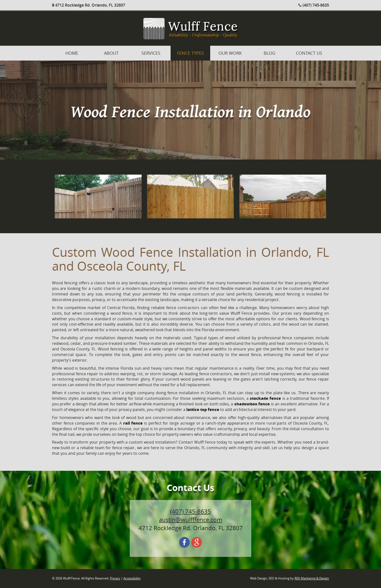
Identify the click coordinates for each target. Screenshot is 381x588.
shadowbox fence (252, 404)
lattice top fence (203, 409)
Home (72, 53)
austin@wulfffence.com (190, 520)
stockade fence (265, 398)
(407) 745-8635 (314, 5)
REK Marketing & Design (312, 578)
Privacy (115, 578)
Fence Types (190, 53)
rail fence (133, 423)
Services (151, 53)
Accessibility (132, 578)
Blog (269, 53)
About (111, 53)
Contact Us (309, 53)
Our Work (230, 53)
